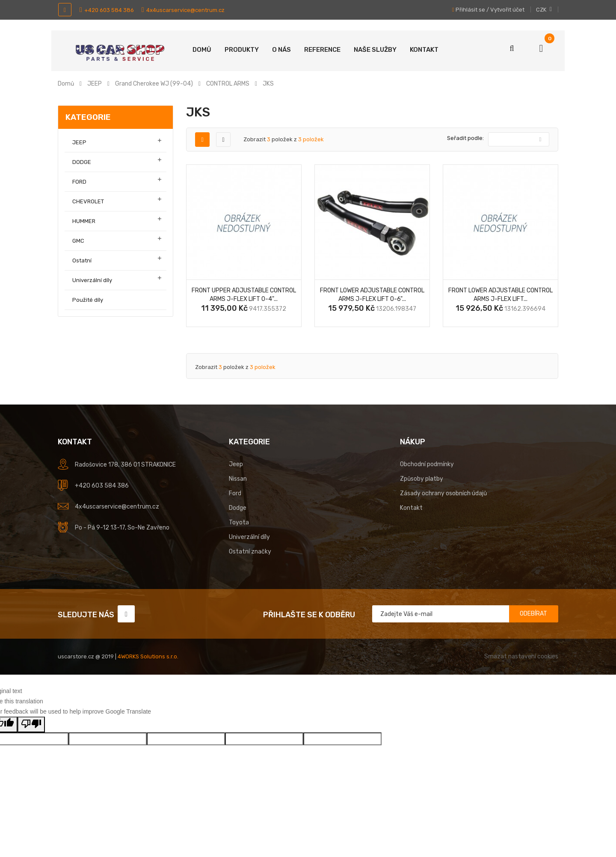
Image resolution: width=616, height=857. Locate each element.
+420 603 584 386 (107, 10)
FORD (79, 182)
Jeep (236, 464)
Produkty (242, 50)
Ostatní (82, 260)
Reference (322, 50)
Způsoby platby (422, 479)
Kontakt (424, 50)
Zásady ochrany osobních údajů (443, 493)
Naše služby (375, 50)
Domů (202, 50)
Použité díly (88, 300)
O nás (281, 50)
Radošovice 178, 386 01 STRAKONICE (125, 465)
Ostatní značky (250, 552)
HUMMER (84, 221)
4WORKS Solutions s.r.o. (148, 656)
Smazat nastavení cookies (521, 656)
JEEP (79, 142)
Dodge (238, 508)
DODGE (82, 162)
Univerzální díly (92, 280)
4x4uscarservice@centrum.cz (183, 10)
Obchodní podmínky (427, 464)
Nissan (238, 479)
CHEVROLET (88, 201)
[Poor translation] (31, 725)
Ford (235, 493)
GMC (78, 241)
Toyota (239, 522)
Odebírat (533, 614)
